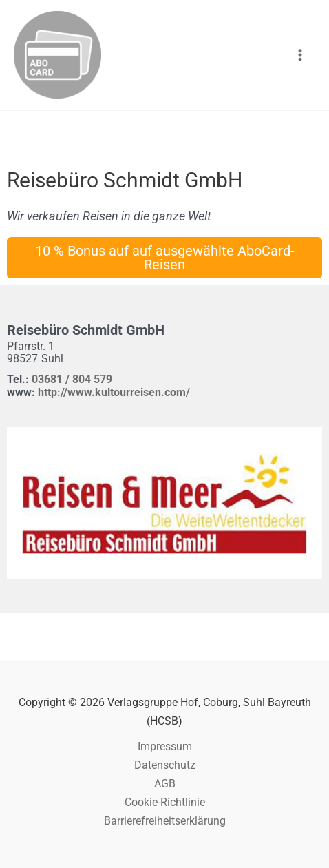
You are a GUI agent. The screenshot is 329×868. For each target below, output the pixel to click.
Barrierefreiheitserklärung (165, 821)
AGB (165, 784)
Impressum (165, 746)
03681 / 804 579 (72, 379)
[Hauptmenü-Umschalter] (300, 55)
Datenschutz (165, 765)
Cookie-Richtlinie (165, 802)
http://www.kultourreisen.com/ (114, 392)
